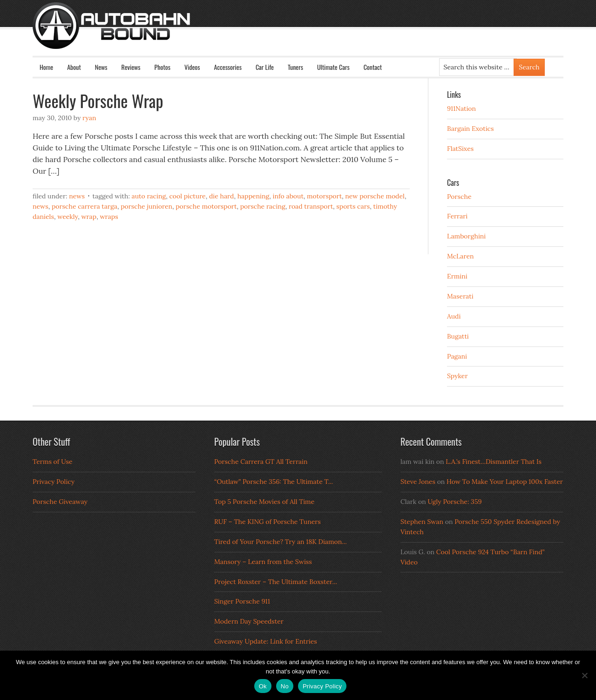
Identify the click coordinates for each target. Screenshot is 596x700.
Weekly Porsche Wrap (98, 100)
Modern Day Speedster (249, 621)
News (101, 67)
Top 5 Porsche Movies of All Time (264, 502)
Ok (263, 686)
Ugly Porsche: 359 (454, 502)
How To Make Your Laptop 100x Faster (505, 482)
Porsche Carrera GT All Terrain (261, 462)
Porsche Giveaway (60, 502)
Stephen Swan (422, 522)
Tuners (295, 67)
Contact (373, 67)
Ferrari (457, 216)
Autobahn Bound (313, 34)
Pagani (457, 356)
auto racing (149, 196)
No (285, 686)
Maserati (460, 296)
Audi (454, 316)
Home (46, 67)
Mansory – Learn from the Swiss (263, 562)
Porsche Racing (263, 206)
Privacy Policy (54, 482)
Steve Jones (418, 482)
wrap (89, 217)
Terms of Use (53, 462)
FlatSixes (460, 149)
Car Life (265, 67)
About (74, 67)
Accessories (227, 67)
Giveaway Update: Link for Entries (266, 641)
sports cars (353, 206)
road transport (311, 206)
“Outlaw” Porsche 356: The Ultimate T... (274, 482)
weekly (68, 217)
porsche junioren (146, 206)
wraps (109, 217)
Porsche (459, 197)
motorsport (324, 196)
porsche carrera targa (85, 206)
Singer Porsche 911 (242, 601)
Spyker (457, 376)
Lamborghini (466, 236)
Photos (163, 67)
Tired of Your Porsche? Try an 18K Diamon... (281, 542)
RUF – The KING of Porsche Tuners (268, 522)
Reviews (131, 67)
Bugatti (458, 336)
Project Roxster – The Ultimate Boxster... (276, 582)
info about (288, 196)
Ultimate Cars (333, 67)
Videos (192, 67)
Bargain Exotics (471, 129)
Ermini (457, 276)
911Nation (461, 109)
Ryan (89, 118)
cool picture (187, 196)
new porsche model (375, 196)
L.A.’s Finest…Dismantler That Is (494, 462)
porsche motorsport (206, 206)
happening (254, 196)
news (41, 206)
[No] (584, 675)
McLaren (461, 256)
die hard (222, 196)
